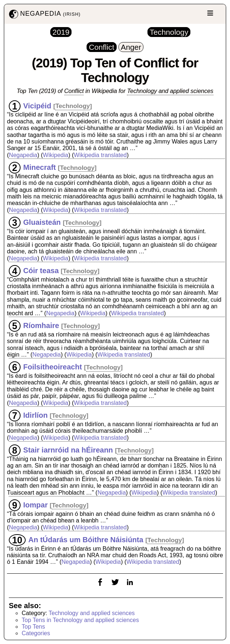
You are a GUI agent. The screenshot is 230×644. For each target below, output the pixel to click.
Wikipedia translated (100, 155)
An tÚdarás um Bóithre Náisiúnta (86, 540)
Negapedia (23, 155)
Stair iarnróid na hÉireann (68, 450)
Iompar (35, 505)
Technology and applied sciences (170, 91)
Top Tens (33, 627)
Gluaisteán (42, 222)
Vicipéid (37, 105)
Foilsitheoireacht (52, 367)
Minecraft (39, 167)
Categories (36, 633)
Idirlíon (35, 415)
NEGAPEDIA (44, 14)
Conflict (74, 91)
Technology (73, 106)
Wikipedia (56, 155)
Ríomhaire (41, 325)
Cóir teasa (41, 271)
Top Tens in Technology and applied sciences (80, 620)
